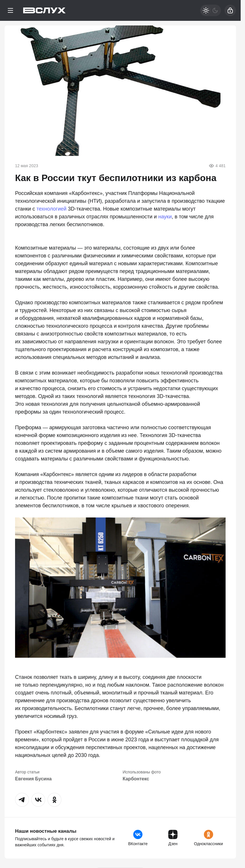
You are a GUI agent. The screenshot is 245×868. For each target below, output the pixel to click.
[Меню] (10, 10)
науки (165, 217)
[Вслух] (44, 10)
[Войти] (230, 10)
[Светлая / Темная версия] (211, 10)
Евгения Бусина (33, 779)
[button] (22, 800)
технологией (52, 209)
